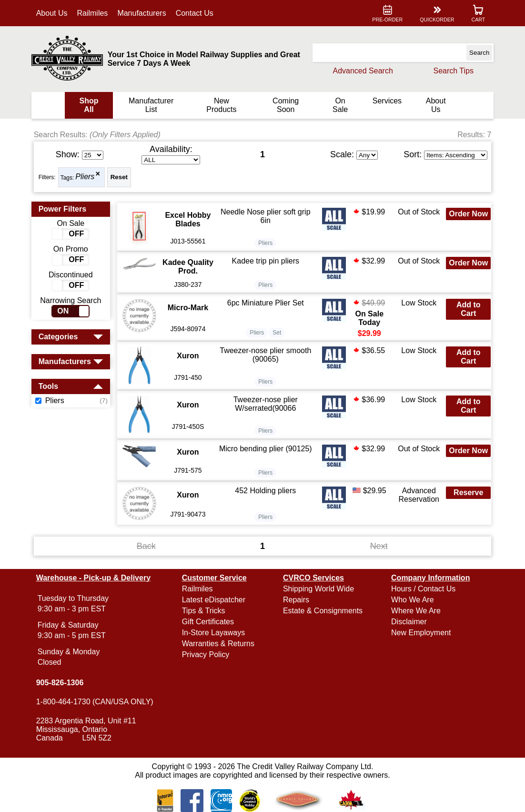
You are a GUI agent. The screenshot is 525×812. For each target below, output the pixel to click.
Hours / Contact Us (422, 589)
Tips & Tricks (205, 611)
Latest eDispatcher (215, 600)
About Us (54, 13)
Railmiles (95, 13)
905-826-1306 (62, 683)
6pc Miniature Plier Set (266, 303)
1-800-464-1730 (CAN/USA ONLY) (97, 702)
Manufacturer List (152, 105)
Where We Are (415, 611)
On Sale (339, 105)
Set (277, 333)
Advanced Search (361, 71)
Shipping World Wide (318, 589)
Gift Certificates (209, 622)
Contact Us (197, 13)
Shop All (91, 105)
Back (147, 546)
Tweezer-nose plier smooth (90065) (266, 355)
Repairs (296, 600)
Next (378, 546)
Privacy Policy (207, 655)
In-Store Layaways (215, 633)
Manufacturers (144, 13)
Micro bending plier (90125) (266, 449)
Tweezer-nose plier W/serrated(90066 (266, 404)
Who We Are (412, 600)
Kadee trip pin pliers (266, 261)
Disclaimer (408, 622)
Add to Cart (467, 309)
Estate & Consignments (323, 611)
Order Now (466, 214)
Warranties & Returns (219, 644)
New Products (222, 105)
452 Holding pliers (266, 491)
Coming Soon (285, 105)
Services (386, 101)
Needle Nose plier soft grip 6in (266, 216)
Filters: (49, 177)
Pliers (87, 177)
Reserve (466, 492)
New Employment (420, 633)
